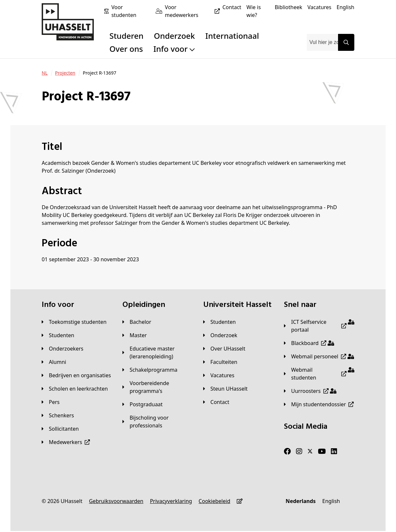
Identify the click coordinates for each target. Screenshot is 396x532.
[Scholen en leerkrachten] (75, 389)
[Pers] (51, 402)
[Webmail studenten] (319, 374)
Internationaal (232, 36)
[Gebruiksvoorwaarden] (116, 501)
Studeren (127, 36)
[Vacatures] (319, 7)
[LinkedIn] (334, 452)
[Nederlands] (301, 501)
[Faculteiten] (220, 362)
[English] (346, 7)
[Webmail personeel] (319, 356)
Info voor (174, 49)
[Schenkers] (58, 415)
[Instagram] (299, 452)
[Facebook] (287, 452)
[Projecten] (65, 73)
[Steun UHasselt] (225, 389)
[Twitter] (310, 452)
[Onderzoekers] (63, 349)
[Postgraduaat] (142, 404)
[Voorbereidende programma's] (158, 387)
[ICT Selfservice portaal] (319, 326)
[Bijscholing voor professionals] (158, 422)
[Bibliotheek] (288, 7)
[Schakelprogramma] (150, 370)
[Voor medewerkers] (194, 11)
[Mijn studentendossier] (319, 404)
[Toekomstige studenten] (74, 322)
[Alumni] (54, 362)
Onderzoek (175, 36)
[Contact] (232, 7)
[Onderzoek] (220, 335)
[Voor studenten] (131, 11)
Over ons (126, 49)
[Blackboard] (309, 343)
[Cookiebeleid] (214, 501)
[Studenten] (58, 335)
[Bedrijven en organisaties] (76, 375)
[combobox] (322, 42)
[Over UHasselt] (224, 349)
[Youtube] (322, 452)
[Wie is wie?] (258, 11)
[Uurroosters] (310, 391)
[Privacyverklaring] (171, 501)
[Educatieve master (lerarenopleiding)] (158, 352)
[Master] (135, 335)
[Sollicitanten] (60, 429)
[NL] (45, 73)
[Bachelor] (137, 322)
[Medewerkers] (66, 442)
